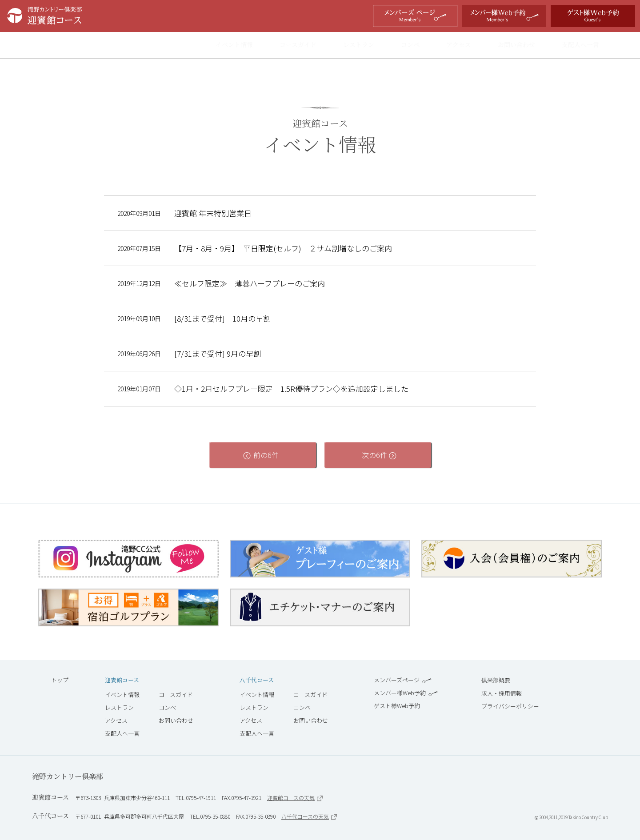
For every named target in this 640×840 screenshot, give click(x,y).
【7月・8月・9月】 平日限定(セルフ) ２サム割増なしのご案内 (283, 248)
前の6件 (262, 455)
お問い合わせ (525, 45)
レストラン (367, 45)
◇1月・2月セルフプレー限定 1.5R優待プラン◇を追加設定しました (291, 389)
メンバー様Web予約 (406, 693)
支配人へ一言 (589, 45)
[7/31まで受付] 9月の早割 (218, 354)
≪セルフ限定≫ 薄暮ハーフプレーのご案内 (250, 283)
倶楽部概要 (496, 680)
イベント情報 (243, 45)
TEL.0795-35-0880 (210, 816)
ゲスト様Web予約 (397, 706)
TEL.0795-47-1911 (196, 798)
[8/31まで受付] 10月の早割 (222, 318)
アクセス (467, 45)
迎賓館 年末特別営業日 (213, 213)
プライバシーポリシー (510, 706)
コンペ (419, 45)
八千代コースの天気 (309, 816)
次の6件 (378, 455)
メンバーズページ (403, 680)
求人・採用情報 (502, 693)
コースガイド (306, 45)
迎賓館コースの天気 (295, 798)
